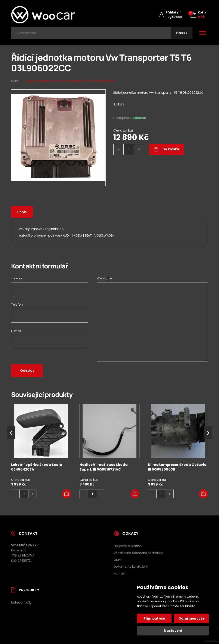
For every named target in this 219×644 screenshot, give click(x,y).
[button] (67, 494)
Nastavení (173, 631)
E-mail (16, 331)
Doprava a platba (128, 546)
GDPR (118, 560)
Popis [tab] (22, 212)
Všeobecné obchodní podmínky (138, 553)
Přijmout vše (154, 618)
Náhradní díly (21, 603)
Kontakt (120, 573)
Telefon (17, 305)
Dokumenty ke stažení (131, 567)
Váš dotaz (104, 278)
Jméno (16, 278)
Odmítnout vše (192, 618)
